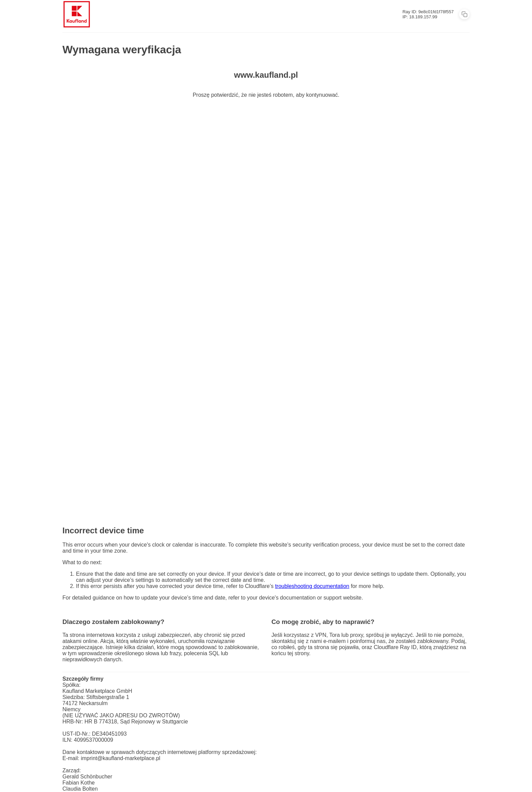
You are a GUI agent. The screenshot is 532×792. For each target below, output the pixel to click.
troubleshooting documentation (312, 586)
